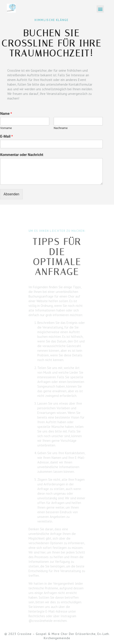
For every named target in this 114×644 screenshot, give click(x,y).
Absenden (11, 194)
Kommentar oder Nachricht (22, 155)
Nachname (61, 128)
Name (6, 114)
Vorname (6, 128)
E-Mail (7, 136)
